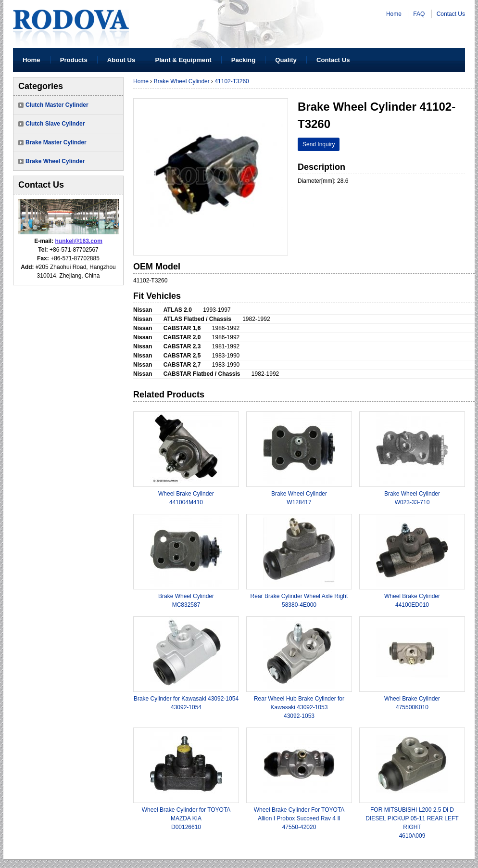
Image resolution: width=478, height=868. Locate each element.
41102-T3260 (232, 81)
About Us (121, 60)
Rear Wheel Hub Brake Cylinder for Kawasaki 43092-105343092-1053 (299, 707)
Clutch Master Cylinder (57, 105)
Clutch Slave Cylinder (55, 124)
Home (394, 14)
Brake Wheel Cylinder (55, 161)
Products (74, 60)
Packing (244, 60)
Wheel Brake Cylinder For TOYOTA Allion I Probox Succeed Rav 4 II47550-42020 (299, 818)
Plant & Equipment (183, 60)
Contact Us (451, 14)
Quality (286, 60)
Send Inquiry (319, 144)
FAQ (419, 14)
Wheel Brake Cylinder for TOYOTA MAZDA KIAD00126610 (186, 818)
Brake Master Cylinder (56, 142)
